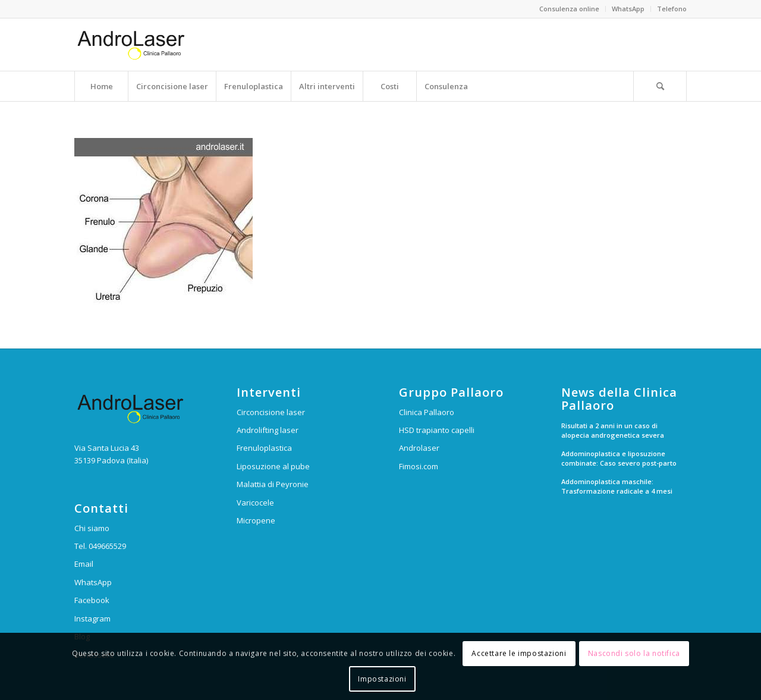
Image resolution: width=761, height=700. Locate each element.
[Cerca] (660, 86)
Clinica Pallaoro (427, 412)
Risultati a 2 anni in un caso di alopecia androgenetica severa (613, 431)
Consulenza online (569, 9)
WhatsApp (628, 9)
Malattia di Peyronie (273, 484)
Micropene (256, 520)
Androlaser (419, 448)
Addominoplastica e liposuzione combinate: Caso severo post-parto (619, 459)
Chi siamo (92, 528)
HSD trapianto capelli (437, 430)
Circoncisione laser (271, 412)
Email (84, 564)
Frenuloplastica (264, 448)
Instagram (92, 619)
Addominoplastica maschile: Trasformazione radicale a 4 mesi (617, 486)
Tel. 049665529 (100, 546)
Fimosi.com (419, 466)
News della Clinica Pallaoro (619, 399)
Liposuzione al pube (273, 466)
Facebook (92, 600)
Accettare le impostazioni (519, 653)
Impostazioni (382, 679)
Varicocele (255, 503)
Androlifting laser (268, 430)
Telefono (672, 9)
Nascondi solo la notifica (634, 653)
